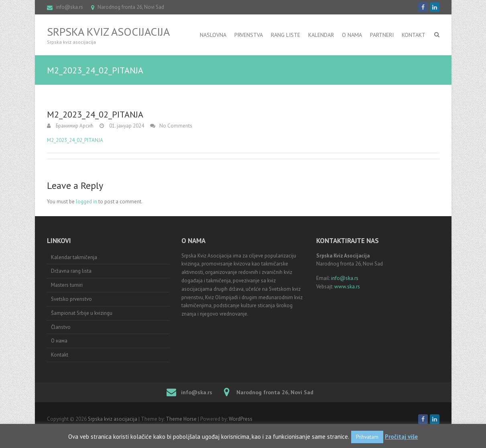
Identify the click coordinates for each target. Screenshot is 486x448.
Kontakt (414, 35)
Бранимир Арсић (74, 126)
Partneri (382, 35)
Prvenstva (249, 35)
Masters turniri (67, 285)
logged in (86, 202)
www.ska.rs (347, 287)
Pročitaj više (401, 437)
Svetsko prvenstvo (71, 299)
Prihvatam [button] (367, 437)
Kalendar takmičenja (74, 257)
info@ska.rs (69, 7)
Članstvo (61, 327)
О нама (59, 341)
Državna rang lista (71, 271)
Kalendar (321, 35)
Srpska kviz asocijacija (108, 32)
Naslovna (213, 35)
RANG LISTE (286, 35)
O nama (352, 35)
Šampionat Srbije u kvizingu (82, 313)
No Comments (176, 126)
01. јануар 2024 (126, 126)
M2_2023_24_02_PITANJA (75, 140)
